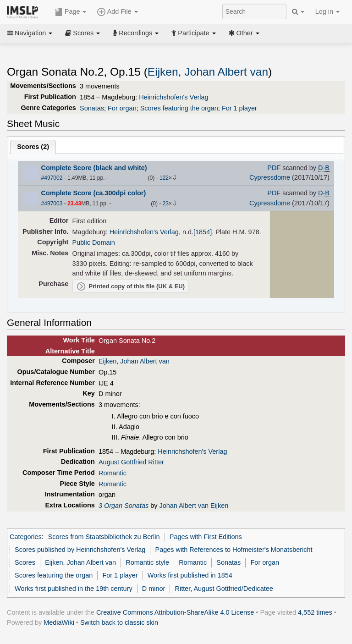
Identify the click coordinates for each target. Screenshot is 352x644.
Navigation (30, 33)
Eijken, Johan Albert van (208, 72)
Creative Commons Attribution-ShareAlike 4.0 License (175, 612)
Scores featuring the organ (179, 108)
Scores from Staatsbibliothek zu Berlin (104, 537)
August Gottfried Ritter (131, 462)
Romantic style (147, 562)
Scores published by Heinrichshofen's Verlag (80, 550)
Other (244, 33)
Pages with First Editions (206, 537)
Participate (193, 33)
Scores (82, 33)
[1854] (203, 232)
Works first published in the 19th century (74, 589)
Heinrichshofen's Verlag (173, 97)
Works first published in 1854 (190, 575)
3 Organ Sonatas (124, 506)
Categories (26, 537)
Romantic (113, 473)
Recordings (136, 33)
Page (71, 12)
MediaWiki (59, 622)
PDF (274, 168)
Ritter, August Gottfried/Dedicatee (224, 589)
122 (164, 178)
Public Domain (94, 242)
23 (166, 204)
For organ (122, 108)
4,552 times (315, 612)
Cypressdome (270, 177)
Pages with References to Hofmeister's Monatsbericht (234, 550)
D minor (154, 589)
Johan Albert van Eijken (194, 506)
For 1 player (239, 108)
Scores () (33, 147)
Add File (117, 12)
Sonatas (92, 108)
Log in (327, 11)
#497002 (52, 178)
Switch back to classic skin (119, 622)
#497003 (52, 204)
